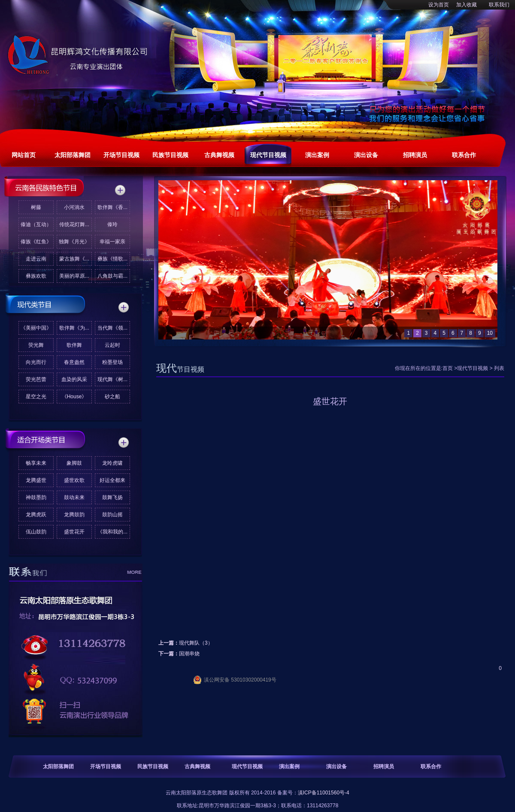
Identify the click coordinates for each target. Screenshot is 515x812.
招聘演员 (384, 767)
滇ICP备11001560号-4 (324, 793)
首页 (448, 368)
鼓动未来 (74, 497)
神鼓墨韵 (36, 497)
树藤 (36, 207)
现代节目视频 (473, 368)
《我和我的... (112, 532)
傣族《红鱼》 (36, 242)
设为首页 (439, 5)
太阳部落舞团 (58, 767)
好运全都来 (112, 480)
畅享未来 (36, 463)
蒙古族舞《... (74, 259)
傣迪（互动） (36, 224)
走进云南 (36, 259)
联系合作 (431, 767)
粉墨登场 (112, 362)
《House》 (74, 397)
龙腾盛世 (36, 480)
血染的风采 (74, 379)
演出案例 (289, 767)
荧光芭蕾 (36, 379)
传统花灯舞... (74, 224)
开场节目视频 (106, 767)
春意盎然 (74, 362)
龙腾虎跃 (36, 515)
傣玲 (112, 224)
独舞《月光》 (74, 242)
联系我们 (499, 5)
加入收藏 (467, 5)
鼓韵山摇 (112, 515)
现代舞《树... (112, 379)
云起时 (112, 345)
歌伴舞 (74, 345)
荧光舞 (36, 345)
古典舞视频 (197, 767)
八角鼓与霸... (112, 276)
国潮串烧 (189, 654)
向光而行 (36, 362)
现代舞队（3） (196, 643)
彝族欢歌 (36, 276)
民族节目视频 (153, 767)
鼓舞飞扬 (112, 497)
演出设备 (336, 767)
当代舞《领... (112, 328)
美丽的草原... (74, 276)
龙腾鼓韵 (74, 515)
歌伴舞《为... (74, 328)
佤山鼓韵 (36, 532)
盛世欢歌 (74, 480)
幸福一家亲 (112, 242)
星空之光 (36, 397)
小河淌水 (74, 207)
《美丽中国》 (36, 328)
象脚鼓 (74, 463)
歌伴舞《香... (112, 207)
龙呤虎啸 (112, 463)
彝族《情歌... (112, 259)
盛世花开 (74, 532)
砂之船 (112, 397)
